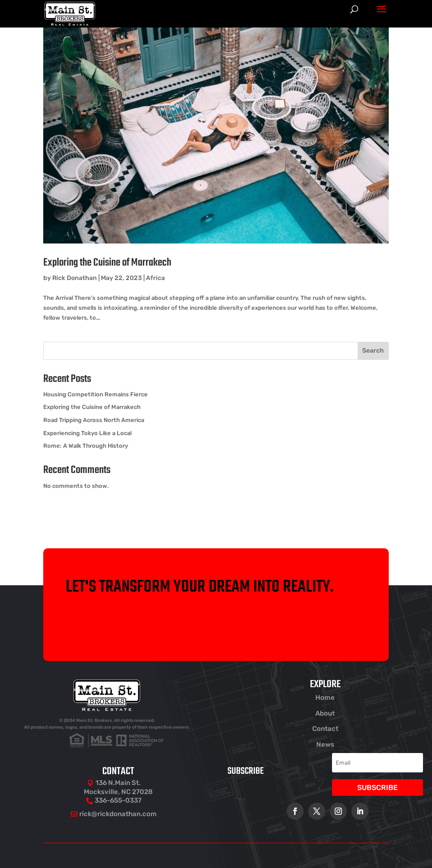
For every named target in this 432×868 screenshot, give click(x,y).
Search (373, 351)
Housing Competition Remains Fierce (95, 394)
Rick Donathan (75, 278)
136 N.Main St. (118, 783)
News (325, 744)
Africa (155, 278)
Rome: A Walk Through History (86, 446)
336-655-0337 (118, 800)
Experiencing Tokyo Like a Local (87, 433)
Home (325, 698)
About (325, 713)
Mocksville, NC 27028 (118, 792)
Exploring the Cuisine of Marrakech (107, 263)
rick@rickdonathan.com (118, 814)
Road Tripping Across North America (94, 420)
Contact (325, 729)
